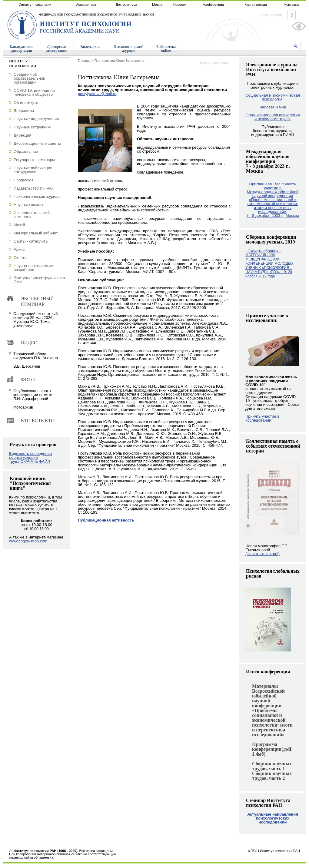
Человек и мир (273, 107)
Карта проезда (256, 5)
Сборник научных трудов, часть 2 (272, 776)
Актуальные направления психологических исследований (273, 818)
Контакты (292, 5)
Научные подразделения (36, 119)
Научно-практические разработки (33, 268)
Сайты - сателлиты (31, 241)
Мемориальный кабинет (36, 233)
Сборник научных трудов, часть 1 (272, 766)
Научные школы (28, 205)
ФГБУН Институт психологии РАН (274, 851)
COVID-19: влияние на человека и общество (34, 92)
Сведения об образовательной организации (29, 78)
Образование (26, 152)
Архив (19, 249)
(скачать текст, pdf (262, 554)
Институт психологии (35, 5)
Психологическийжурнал (128, 48)
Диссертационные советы (37, 143)
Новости (180, 5)
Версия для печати (215, 63)
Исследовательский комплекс (32, 215)
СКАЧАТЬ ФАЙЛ (35, 461)
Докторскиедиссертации (57, 48)
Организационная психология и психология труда (273, 117)
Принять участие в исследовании (262, 418)
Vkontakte (291, 15)
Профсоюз (23, 180)
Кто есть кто (38, 421)
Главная (84, 61)
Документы (24, 111)
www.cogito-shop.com (28, 541)
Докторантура (126, 5)
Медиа (157, 5)
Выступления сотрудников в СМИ (39, 280)
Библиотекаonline (166, 48)
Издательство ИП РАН (34, 188)
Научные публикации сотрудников (33, 170)
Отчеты (20, 258)
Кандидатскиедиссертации (22, 48)
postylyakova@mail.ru (97, 94)
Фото (28, 380)
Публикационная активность (106, 520)
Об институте (26, 103)
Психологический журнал (37, 196)
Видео (29, 343)
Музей (19, 225)
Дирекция (22, 135)
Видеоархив (90, 46)
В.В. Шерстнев (27, 366)
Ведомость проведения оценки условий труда (30, 457)
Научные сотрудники (33, 127)
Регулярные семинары (34, 160)
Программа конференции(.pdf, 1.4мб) (272, 749)
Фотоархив (23, 407)
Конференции (213, 5)
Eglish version (270, 15)
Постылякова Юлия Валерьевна (119, 61)
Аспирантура (86, 5)
